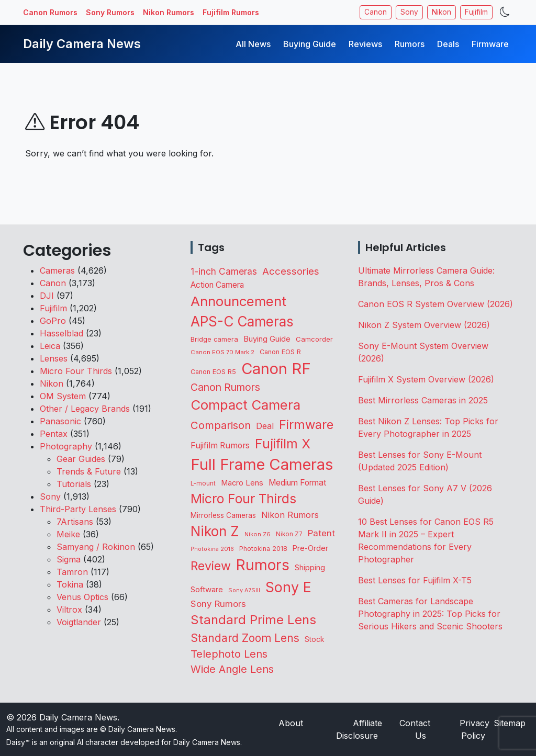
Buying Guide (310, 44)
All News (253, 44)
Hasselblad (62, 333)
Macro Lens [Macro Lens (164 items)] (242, 483)
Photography (66, 446)
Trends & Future (89, 471)
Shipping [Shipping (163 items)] (310, 568)
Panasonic (60, 421)
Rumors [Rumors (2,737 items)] (263, 565)
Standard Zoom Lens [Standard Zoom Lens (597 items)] (245, 638)
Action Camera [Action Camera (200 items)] (217, 285)
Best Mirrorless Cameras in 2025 (424, 400)
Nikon (442, 12)
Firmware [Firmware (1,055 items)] (306, 425)
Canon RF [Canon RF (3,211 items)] (276, 369)
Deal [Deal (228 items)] (265, 426)
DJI (47, 296)
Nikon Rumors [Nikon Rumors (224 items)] (290, 515)
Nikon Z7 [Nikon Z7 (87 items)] (289, 534)
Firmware (490, 44)
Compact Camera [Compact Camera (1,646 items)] (245, 405)
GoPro (53, 321)
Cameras (57, 270)
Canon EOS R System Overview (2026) (435, 304)
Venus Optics (82, 597)
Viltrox (69, 610)
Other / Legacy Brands (85, 409)
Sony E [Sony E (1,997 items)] (288, 587)
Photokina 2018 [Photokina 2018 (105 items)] (263, 549)
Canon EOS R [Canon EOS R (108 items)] (280, 352)
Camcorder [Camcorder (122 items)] (314, 339)
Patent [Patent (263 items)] (321, 533)
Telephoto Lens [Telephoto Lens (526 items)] (229, 654)
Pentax (54, 434)
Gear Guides (81, 459)
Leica (50, 346)
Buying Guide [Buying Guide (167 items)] (267, 339)
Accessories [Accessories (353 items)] (291, 271)
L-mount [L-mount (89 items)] (203, 483)
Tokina (70, 584)
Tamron (72, 572)
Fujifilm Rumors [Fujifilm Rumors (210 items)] (220, 445)
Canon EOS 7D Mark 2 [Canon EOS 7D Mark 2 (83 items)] (222, 352)
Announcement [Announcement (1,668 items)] (238, 301)
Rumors (410, 44)
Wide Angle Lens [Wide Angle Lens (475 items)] (232, 669)
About (291, 723)
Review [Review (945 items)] (211, 566)
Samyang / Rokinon (96, 547)
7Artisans (75, 522)
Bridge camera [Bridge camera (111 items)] (214, 339)
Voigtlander (79, 622)
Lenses (54, 358)
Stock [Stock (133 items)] (314, 639)
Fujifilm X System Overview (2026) (426, 379)
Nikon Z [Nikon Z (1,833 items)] (215, 531)
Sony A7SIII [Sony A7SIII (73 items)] (244, 590)
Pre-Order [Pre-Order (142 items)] (310, 548)
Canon (376, 12)
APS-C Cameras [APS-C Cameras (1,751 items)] (242, 321)
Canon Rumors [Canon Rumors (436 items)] (225, 387)
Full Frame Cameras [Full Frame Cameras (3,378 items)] (262, 464)
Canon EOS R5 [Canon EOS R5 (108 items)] (213, 372)
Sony (409, 12)
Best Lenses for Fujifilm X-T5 (415, 580)
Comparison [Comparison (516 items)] (221, 425)
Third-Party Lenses (78, 509)
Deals (448, 44)
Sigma (69, 559)
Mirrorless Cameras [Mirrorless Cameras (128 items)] (223, 515)
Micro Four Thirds (76, 371)
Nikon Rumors (169, 12)
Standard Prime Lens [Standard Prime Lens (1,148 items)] (253, 620)
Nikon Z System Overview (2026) (424, 325)
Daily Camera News (82, 44)
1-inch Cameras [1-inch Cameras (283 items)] (224, 271)
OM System (63, 396)
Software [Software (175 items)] (207, 589)
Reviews (365, 44)
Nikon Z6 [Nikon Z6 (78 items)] (258, 534)
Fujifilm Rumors (231, 12)
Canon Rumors (50, 12)
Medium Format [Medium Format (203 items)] (297, 483)
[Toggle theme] (505, 12)
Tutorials (74, 484)
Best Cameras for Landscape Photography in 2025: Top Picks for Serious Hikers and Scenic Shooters (430, 614)
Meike (68, 534)
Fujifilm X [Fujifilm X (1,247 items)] (283, 444)
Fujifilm (476, 12)
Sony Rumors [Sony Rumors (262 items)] (218, 604)
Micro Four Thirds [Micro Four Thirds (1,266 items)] (243, 499)
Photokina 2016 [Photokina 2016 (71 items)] (212, 549)
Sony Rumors (110, 12)
